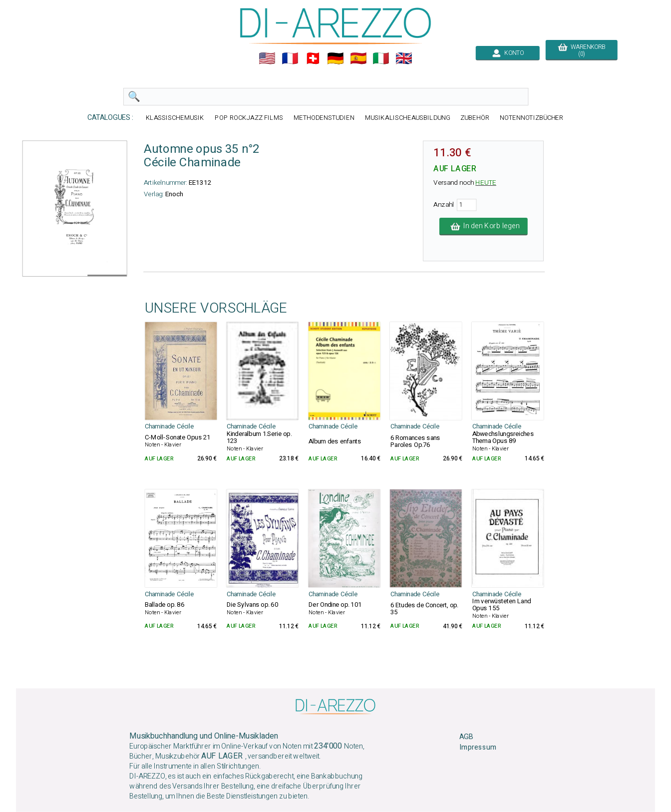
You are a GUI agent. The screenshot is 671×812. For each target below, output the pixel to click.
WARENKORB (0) (581, 50)
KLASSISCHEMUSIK (175, 118)
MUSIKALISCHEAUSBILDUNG (407, 118)
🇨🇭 (313, 58)
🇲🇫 (290, 58)
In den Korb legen (484, 226)
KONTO (508, 53)
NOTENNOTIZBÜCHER (532, 118)
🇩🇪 (335, 58)
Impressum (478, 748)
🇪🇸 (358, 58)
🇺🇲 (267, 58)
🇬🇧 (404, 58)
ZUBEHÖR (475, 118)
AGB (466, 737)
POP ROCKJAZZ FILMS (249, 118)
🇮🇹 (381, 58)
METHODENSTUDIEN (324, 118)
